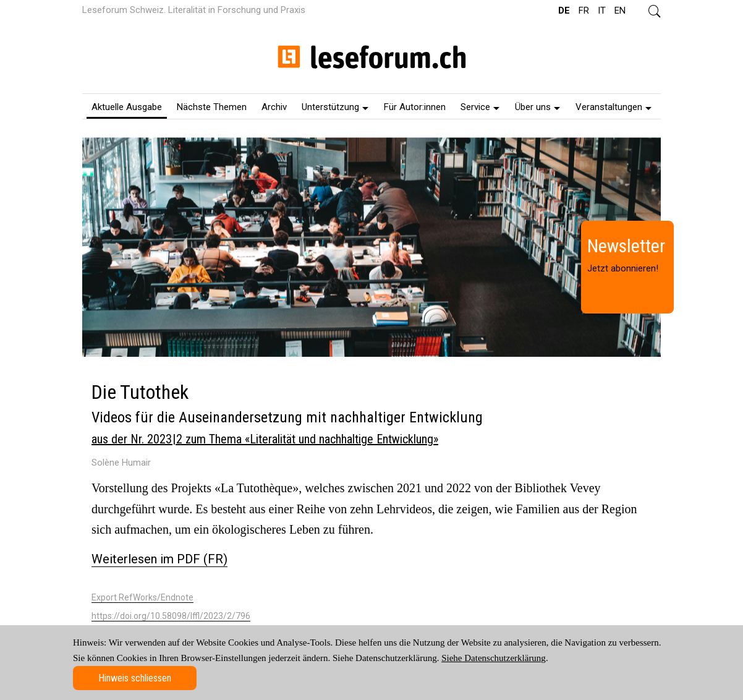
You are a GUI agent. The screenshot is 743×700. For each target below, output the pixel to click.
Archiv (274, 107)
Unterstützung (335, 107)
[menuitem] (127, 106)
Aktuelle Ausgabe (127, 107)
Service (480, 107)
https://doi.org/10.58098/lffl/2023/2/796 (171, 616)
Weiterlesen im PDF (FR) (159, 559)
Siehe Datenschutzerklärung (494, 658)
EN (620, 11)
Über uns (537, 107)
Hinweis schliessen (135, 678)
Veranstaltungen (614, 107)
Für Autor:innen (415, 107)
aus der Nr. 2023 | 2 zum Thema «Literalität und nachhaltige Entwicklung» (265, 439)
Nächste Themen (212, 107)
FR (584, 11)
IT (602, 11)
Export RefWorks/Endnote (142, 597)
